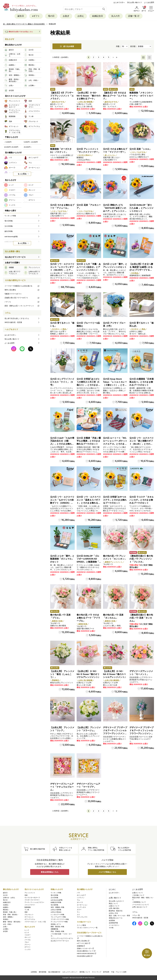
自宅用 (5, 931)
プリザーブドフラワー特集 (60, 919)
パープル (28, 940)
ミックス (28, 949)
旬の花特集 (54, 905)
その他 (111, 928)
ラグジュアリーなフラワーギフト (62, 938)
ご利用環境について (139, 902)
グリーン (28, 945)
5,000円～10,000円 (31, 142)
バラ (78, 893)
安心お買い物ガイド (135, 2)
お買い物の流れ (114, 908)
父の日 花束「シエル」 (140, 149)
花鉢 (26, 912)
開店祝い (6, 910)
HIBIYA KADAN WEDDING (87, 953)
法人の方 (115, 16)
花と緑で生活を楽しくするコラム (17, 318)
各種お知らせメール (116, 918)
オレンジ (28, 937)
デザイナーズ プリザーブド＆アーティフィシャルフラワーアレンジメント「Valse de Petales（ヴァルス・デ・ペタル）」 (115, 733)
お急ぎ (66, 16)
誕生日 (21, 16)
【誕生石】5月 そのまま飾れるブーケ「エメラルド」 (115, 96)
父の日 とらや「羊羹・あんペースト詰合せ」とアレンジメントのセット (89, 267)
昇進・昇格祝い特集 (57, 931)
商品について (113, 904)
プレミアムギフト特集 (58, 917)
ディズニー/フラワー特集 (59, 922)
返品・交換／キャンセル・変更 (119, 916)
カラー (79, 910)
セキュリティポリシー (70, 972)
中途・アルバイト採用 (119, 972)
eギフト (36, 16)
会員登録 (112, 920)
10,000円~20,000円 (11, 147)
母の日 (51, 16)
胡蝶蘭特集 (54, 929)
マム (78, 900)
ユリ (78, 915)
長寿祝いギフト (56, 924)
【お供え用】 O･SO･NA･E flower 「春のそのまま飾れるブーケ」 (89, 96)
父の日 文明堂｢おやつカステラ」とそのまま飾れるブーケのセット (115, 500)
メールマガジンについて (141, 905)
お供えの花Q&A (56, 912)
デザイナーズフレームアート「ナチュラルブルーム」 (62, 787)
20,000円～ (28, 147)
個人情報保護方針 (54, 972)
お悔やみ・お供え (9, 898)
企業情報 (34, 972)
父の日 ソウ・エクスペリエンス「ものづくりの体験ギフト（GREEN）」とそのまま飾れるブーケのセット (62, 503)
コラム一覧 (136, 915)
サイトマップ (97, 972)
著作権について (85, 972)
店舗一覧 (134, 16)
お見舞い (6, 929)
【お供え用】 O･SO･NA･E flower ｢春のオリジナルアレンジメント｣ (88, 674)
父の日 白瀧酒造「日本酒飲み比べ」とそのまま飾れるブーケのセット (142, 382)
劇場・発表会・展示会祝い (12, 922)
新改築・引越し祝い (10, 912)
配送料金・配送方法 (116, 911)
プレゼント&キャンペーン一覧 (87, 928)
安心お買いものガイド (116, 901)
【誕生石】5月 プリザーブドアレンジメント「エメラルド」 (62, 96)
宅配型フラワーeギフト (13, 294)
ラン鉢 (27, 910)
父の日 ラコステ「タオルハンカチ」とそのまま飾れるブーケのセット (142, 500)
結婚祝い (6, 907)
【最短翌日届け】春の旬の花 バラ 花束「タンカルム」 (141, 618)
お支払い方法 (113, 913)
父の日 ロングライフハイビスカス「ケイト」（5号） (62, 382)
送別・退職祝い (8, 917)
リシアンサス (81, 907)
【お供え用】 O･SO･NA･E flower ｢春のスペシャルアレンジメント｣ (114, 674)
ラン (78, 912)
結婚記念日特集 (56, 902)
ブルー (27, 942)
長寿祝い (6, 919)
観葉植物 (28, 907)
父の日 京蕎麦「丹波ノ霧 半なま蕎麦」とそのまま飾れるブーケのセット (89, 441)
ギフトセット (29, 917)
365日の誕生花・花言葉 (13, 322)
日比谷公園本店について (86, 951)
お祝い (5, 927)
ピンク (27, 933)
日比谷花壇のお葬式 (85, 956)
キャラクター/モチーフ (32, 898)
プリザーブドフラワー (32, 900)
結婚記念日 (98, 16)
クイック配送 (81, 925)
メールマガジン (114, 925)
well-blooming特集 (57, 900)
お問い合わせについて (140, 907)
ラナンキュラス (82, 917)
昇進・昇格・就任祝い (11, 915)
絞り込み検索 (67, 46)
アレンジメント (30, 893)
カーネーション (82, 905)
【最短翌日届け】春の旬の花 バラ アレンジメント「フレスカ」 (141, 559)
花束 (26, 895)
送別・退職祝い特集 (57, 907)
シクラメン (81, 898)
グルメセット (29, 915)
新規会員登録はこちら (50, 872)
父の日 (5, 895)
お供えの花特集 (56, 910)
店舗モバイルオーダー (85, 948)
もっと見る (22, 174)
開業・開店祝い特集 (57, 927)
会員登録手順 (113, 923)
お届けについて (114, 906)
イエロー (28, 935)
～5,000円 (8, 142)
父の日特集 (54, 898)
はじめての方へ (119, 2)
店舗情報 (81, 946)
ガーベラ (80, 902)
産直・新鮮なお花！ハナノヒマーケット (22, 306)
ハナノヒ (22, 302)
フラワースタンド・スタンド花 (35, 922)
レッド (27, 930)
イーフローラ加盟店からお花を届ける (22, 286)
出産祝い (6, 905)
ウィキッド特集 (56, 893)
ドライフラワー (30, 905)
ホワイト (28, 947)
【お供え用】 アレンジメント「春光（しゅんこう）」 (62, 674)
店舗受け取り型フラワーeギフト (22, 298)
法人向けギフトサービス (15, 257)
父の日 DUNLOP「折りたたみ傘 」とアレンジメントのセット (142, 208)
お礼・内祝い (8, 924)
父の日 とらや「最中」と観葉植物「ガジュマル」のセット (62, 559)
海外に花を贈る (22, 290)
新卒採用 (106, 972)
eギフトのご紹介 (84, 943)
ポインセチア (81, 895)
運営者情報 (43, 972)
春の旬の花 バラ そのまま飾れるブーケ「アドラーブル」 (88, 618)
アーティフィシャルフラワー (34, 902)
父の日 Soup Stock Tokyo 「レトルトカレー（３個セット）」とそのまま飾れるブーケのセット (115, 385)
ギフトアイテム (30, 919)
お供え (81, 16)
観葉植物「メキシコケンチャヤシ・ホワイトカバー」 (141, 96)
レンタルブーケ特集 (57, 915)
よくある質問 (149, 2)
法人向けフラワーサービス (60, 941)
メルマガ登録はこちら (107, 872)
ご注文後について (138, 895)
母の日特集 (54, 895)
